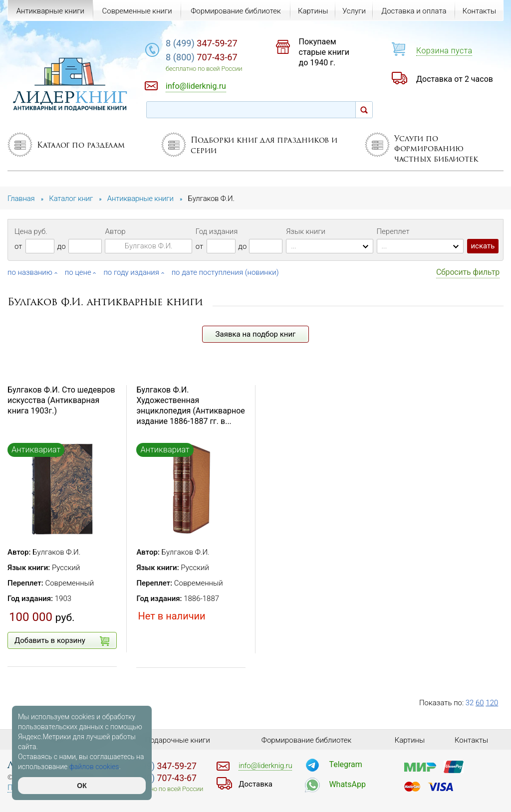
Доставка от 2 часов (455, 79)
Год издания (217, 231)
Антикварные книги (50, 11)
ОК (82, 786)
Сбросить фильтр (468, 272)
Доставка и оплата (414, 11)
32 (470, 703)
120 (492, 703)
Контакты (479, 11)
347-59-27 (202, 43)
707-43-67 (202, 57)
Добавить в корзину (62, 641)
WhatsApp (347, 784)
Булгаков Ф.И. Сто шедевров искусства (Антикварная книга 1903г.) (61, 400)
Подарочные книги (178, 740)
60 (480, 703)
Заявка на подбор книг (256, 334)
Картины (313, 11)
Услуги (354, 11)
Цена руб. (31, 231)
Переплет (393, 231)
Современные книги (137, 11)
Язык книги (306, 231)
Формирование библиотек (236, 11)
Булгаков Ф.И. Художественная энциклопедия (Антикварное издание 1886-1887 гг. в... (190, 405)
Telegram (345, 764)
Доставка (255, 784)
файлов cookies (94, 767)
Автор (115, 231)
